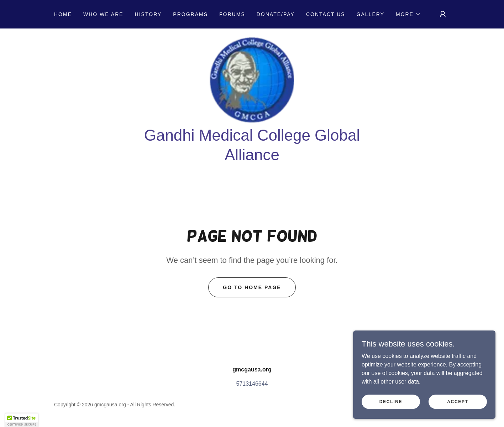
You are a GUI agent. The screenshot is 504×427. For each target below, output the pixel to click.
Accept (458, 401)
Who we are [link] (103, 14)
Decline (391, 401)
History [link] (148, 14)
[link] (252, 79)
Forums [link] (232, 14)
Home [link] (63, 14)
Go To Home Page (252, 287)
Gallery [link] (371, 14)
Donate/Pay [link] (276, 14)
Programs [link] (190, 14)
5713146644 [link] (252, 384)
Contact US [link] (326, 14)
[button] (408, 14)
